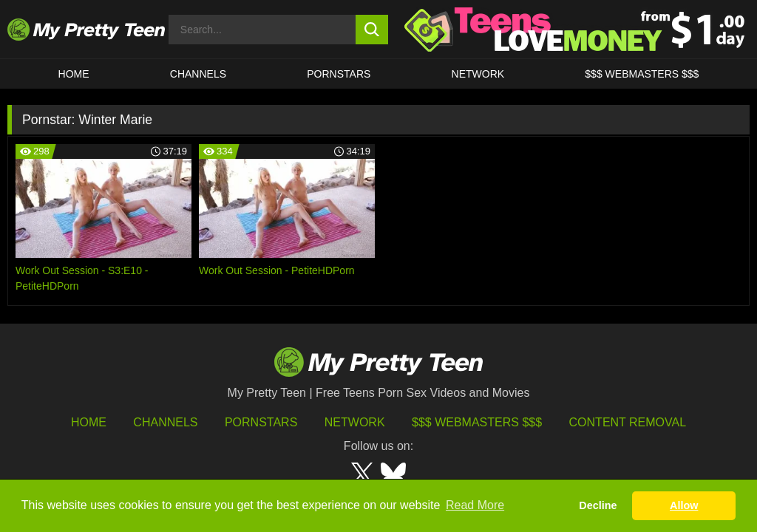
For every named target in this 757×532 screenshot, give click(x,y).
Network (478, 74)
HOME (74, 74)
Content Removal (628, 422)
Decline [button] (598, 505)
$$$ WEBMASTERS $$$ (642, 74)
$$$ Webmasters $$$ (477, 422)
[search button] (372, 30)
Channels (165, 422)
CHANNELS (198, 74)
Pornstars (339, 74)
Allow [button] (684, 505)
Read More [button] (475, 505)
